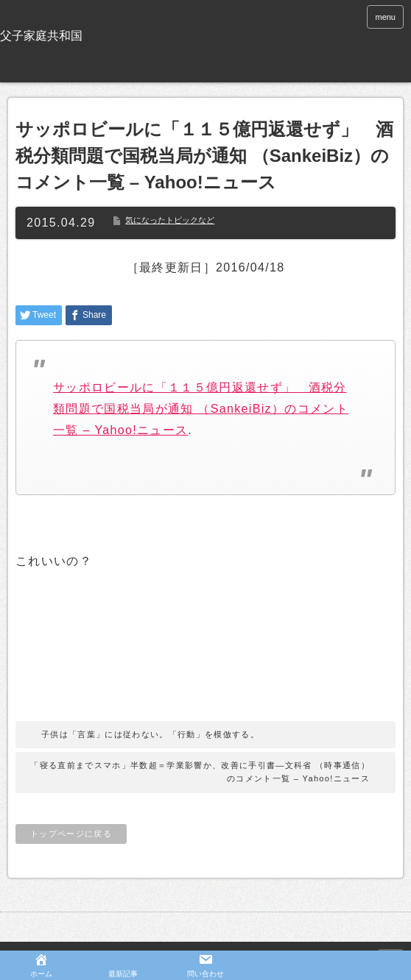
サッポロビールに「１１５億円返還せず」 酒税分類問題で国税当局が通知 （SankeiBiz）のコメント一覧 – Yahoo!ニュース (201, 409)
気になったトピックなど (170, 220)
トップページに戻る (71, 834)
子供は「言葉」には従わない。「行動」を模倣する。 (150, 734)
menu (385, 17)
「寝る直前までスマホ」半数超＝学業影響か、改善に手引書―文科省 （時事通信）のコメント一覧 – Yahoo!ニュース (200, 772)
